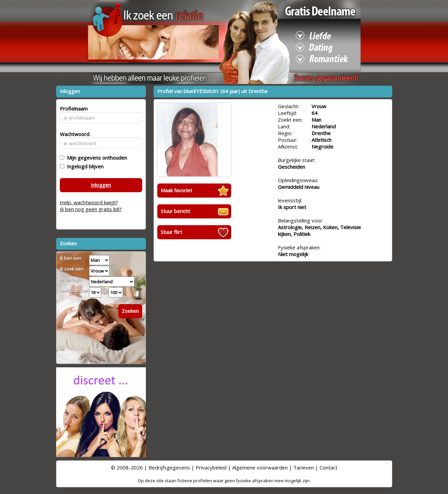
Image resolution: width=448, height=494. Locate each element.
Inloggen (101, 185)
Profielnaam (73, 109)
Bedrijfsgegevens (169, 467)
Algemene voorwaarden (260, 467)
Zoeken (130, 311)
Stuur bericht (175, 211)
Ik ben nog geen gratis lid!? (91, 209)
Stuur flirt (171, 232)
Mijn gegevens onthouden (96, 158)
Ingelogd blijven (84, 166)
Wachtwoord (73, 134)
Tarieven (304, 467)
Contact (329, 467)
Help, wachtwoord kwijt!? (89, 202)
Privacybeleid (211, 467)
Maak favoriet (176, 190)
